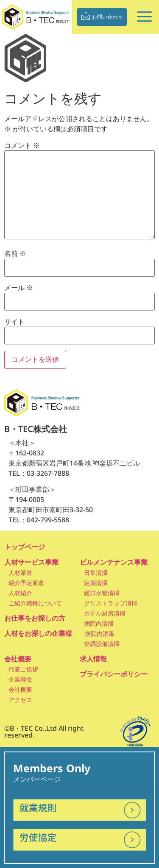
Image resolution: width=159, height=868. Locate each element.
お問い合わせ (102, 16)
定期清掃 (96, 583)
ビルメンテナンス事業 (114, 562)
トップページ (25, 547)
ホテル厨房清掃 (105, 613)
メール (19, 288)
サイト (14, 322)
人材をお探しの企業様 (38, 633)
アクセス (20, 700)
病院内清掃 (99, 623)
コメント (22, 146)
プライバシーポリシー (114, 674)
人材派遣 (20, 573)
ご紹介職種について (35, 603)
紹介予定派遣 (26, 583)
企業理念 (20, 679)
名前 (15, 254)
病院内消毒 (100, 634)
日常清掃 (96, 573)
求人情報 (93, 659)
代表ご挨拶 (23, 669)
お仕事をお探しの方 (35, 618)
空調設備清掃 (102, 644)
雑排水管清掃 (102, 593)
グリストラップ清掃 (111, 603)
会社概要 (18, 659)
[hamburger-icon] (143, 17)
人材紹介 (20, 593)
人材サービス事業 (31, 562)
